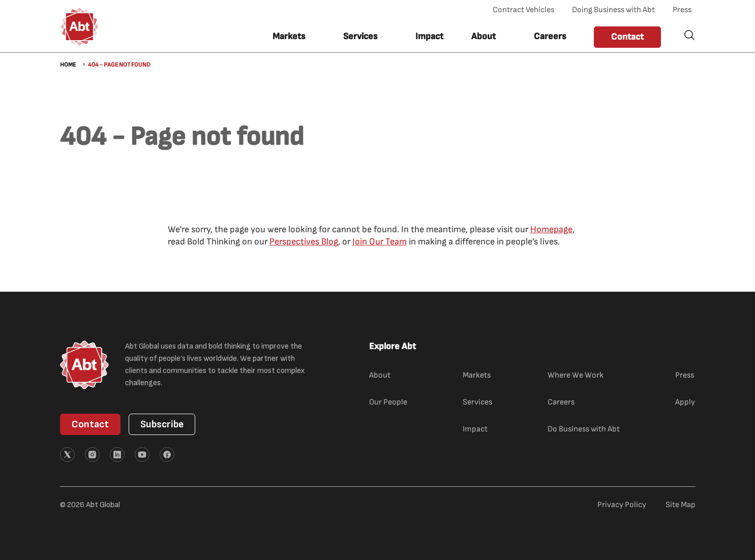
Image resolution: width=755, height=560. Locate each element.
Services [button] (360, 36)
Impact (429, 36)
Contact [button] (627, 37)
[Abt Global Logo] (80, 27)
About (380, 375)
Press (682, 10)
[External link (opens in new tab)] (67, 455)
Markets (477, 375)
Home (68, 65)
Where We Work (576, 375)
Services (477, 402)
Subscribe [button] (162, 424)
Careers (550, 36)
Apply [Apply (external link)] (685, 402)
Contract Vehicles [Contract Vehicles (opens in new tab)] (523, 10)
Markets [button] (289, 36)
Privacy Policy (622, 505)
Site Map (681, 505)
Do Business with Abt (584, 429)
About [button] (484, 36)
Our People (388, 402)
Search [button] (689, 35)
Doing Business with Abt (613, 10)
